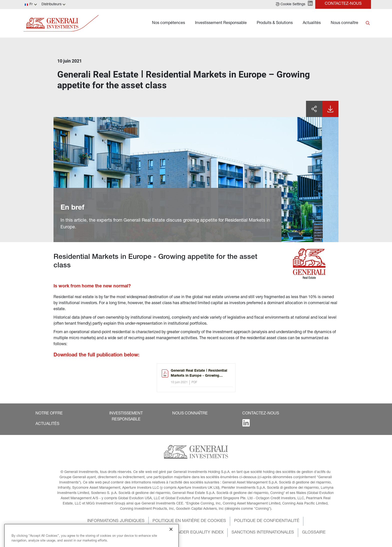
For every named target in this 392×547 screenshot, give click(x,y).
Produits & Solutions (275, 23)
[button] (290, 5)
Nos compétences (168, 23)
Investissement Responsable (221, 23)
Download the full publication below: (96, 355)
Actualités (312, 23)
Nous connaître (344, 23)
